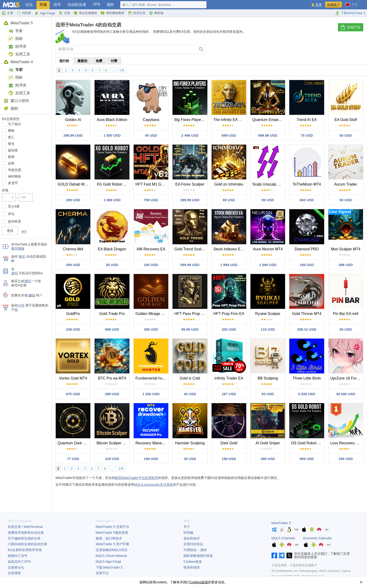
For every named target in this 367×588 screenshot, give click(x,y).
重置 (24, 232)
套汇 (11, 137)
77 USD (73, 459)
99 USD (268, 200)
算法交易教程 (85, 13)
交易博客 (14, 573)
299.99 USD (73, 135)
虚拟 (15, 273)
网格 (11, 131)
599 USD (112, 329)
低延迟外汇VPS (19, 562)
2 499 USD (190, 135)
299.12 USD (307, 329)
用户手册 (112, 544)
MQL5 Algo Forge (109, 562)
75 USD (307, 135)
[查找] (201, 49)
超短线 (13, 150)
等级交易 (15, 170)
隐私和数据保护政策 (198, 556)
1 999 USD (229, 265)
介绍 (21, 305)
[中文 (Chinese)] (351, 4)
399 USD (73, 265)
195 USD (151, 265)
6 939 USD (307, 394)
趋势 (11, 163)
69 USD (229, 200)
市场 (43, 5)
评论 (11, 214)
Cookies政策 (193, 562)
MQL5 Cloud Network (111, 556)
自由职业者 (77, 5)
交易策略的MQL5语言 (112, 550)
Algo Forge (45, 13)
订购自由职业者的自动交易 (27, 544)
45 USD (151, 135)
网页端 (156, 13)
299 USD (73, 200)
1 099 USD (112, 200)
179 (122, 70)
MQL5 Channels (283, 538)
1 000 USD (268, 265)
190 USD (346, 459)
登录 (319, 5)
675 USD (73, 394)
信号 (57, 5)
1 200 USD (151, 394)
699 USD (229, 135)
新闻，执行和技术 (109, 538)
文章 (7, 13)
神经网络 (15, 176)
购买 (22, 256)
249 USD (73, 329)
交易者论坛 (16, 567)
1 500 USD (112, 135)
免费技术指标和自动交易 (26, 533)
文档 (64, 13)
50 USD (346, 135)
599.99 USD (190, 265)
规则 (11, 108)
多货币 (13, 183)
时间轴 (188, 533)
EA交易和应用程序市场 (25, 550)
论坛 (29, 5)
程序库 (17, 46)
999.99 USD (268, 135)
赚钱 (31, 295)
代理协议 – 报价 (195, 550)
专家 (16, 31)
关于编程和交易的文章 (24, 538)
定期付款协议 (193, 544)
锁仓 (11, 144)
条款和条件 (192, 538)
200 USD (229, 329)
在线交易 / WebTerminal (25, 527)
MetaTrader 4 (18, 62)
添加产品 (350, 27)
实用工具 (19, 54)
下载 (109, 567)
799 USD (151, 200)
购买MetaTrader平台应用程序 (136, 478)
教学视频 (18, 248)
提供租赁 (15, 221)
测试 (28, 281)
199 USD (307, 265)
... (113, 70)
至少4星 (14, 206)
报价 (110, 5)
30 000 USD (346, 394)
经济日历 (137, 13)
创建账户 (334, 5)
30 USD (112, 265)
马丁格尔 (15, 124)
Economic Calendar (318, 538)
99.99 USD (190, 329)
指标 (16, 38)
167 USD (229, 394)
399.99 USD (190, 200)
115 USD (268, 329)
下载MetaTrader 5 (350, 13)
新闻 (11, 157)
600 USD (307, 200)
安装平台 (102, 573)
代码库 (24, 13)
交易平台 (112, 527)
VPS (96, 4)
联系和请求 (192, 567)
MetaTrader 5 (18, 23)
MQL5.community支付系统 (154, 485)
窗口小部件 (17, 101)
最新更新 (112, 533)
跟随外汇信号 (18, 556)
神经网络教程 (113, 13)
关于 (187, 527)
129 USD (112, 459)
